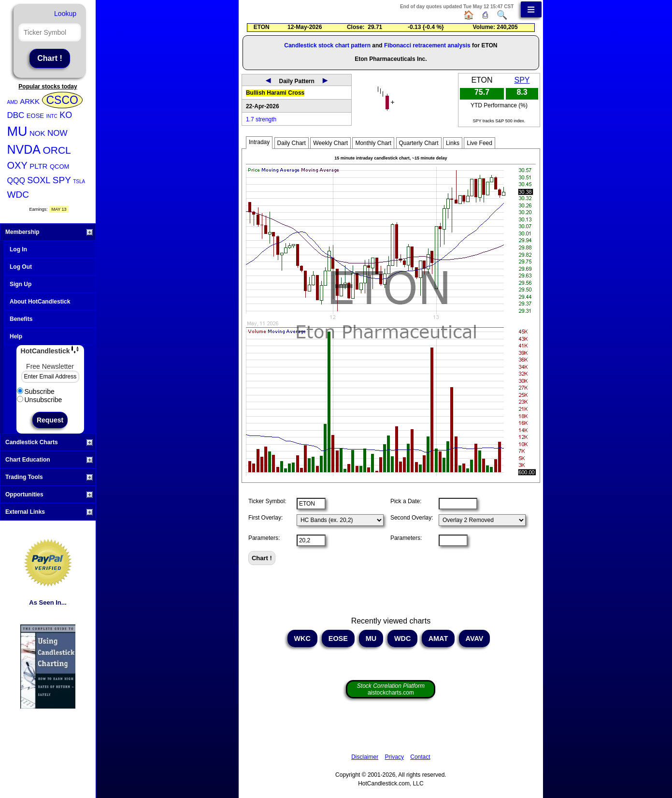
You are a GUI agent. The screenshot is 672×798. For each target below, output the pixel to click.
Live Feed (479, 143)
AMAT (438, 638)
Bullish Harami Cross (275, 93)
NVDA (24, 149)
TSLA (79, 181)
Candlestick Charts (49, 442)
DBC (16, 115)
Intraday (259, 142)
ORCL (57, 150)
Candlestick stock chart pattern (327, 45)
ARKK (30, 101)
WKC (302, 638)
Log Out (21, 267)
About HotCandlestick (40, 302)
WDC (18, 195)
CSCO (62, 100)
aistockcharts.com (391, 689)
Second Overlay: (412, 518)
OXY (17, 165)
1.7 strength (261, 119)
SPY (62, 180)
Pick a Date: (406, 501)
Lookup (65, 14)
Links (453, 143)
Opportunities (49, 494)
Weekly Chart (330, 143)
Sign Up (21, 284)
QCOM (59, 167)
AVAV (474, 638)
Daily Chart (292, 143)
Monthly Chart (373, 143)
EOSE (35, 116)
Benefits (21, 319)
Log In (18, 249)
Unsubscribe (40, 400)
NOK (37, 133)
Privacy (394, 757)
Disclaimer (365, 757)
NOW (57, 133)
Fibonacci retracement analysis (427, 45)
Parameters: (264, 538)
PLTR (38, 166)
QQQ (16, 181)
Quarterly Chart (419, 143)
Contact (420, 757)
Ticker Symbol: (267, 501)
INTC (51, 116)
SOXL (39, 180)
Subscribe (36, 392)
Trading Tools (49, 477)
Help (16, 336)
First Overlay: (265, 518)
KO (66, 115)
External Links (49, 512)
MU (17, 131)
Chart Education (49, 460)
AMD (13, 102)
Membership (49, 232)
